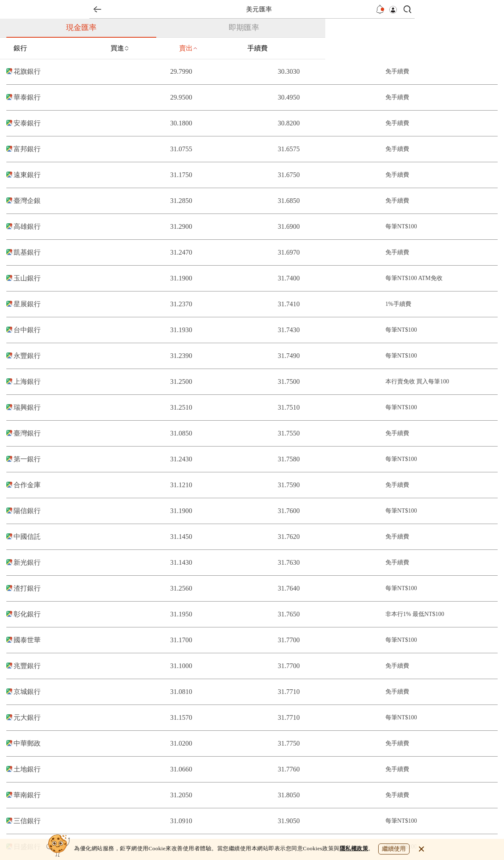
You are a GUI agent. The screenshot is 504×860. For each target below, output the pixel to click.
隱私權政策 (354, 848)
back (97, 9)
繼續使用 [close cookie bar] (394, 849)
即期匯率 (244, 28)
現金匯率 (81, 28)
